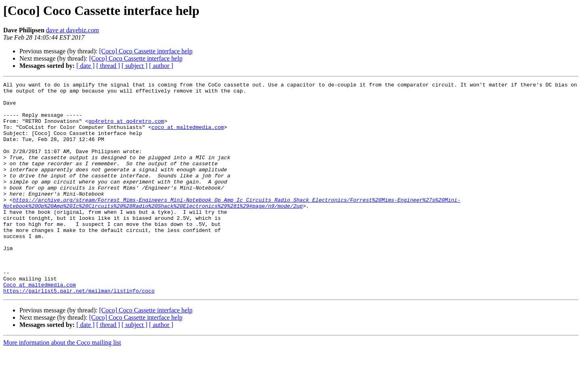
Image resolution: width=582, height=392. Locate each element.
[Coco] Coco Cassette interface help (146, 51)
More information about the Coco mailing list (62, 385)
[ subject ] (135, 66)
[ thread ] (108, 66)
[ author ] (161, 66)
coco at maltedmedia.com (188, 137)
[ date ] (85, 66)
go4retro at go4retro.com (126, 129)
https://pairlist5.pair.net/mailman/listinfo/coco (79, 333)
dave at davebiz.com (73, 30)
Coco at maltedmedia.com (39, 326)
